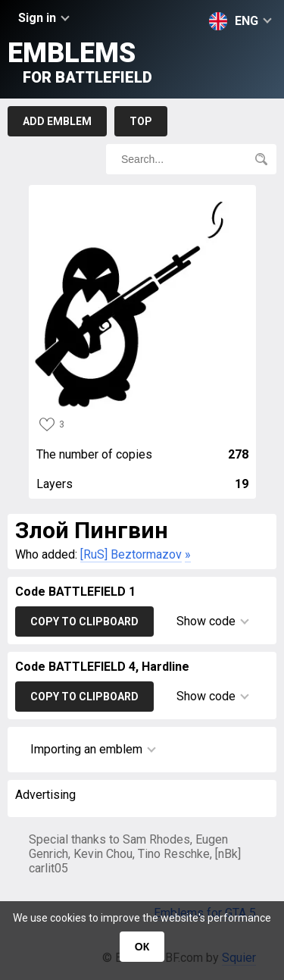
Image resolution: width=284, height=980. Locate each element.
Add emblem (57, 121)
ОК (142, 947)
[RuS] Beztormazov (131, 554)
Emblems (80, 62)
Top (141, 121)
